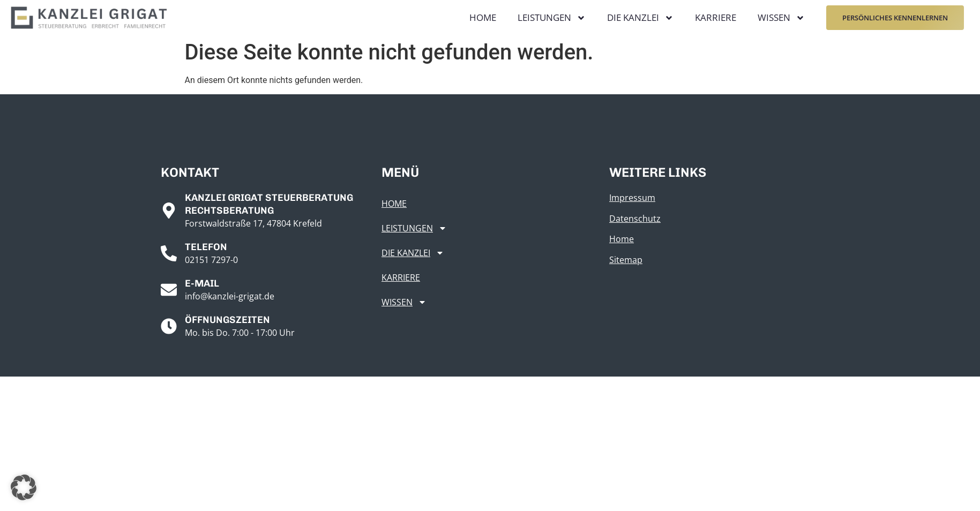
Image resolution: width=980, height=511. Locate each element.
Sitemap (626, 260)
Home (483, 17)
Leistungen (552, 18)
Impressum (632, 198)
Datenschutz (635, 219)
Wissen (781, 18)
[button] (24, 487)
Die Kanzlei (640, 18)
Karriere (716, 17)
